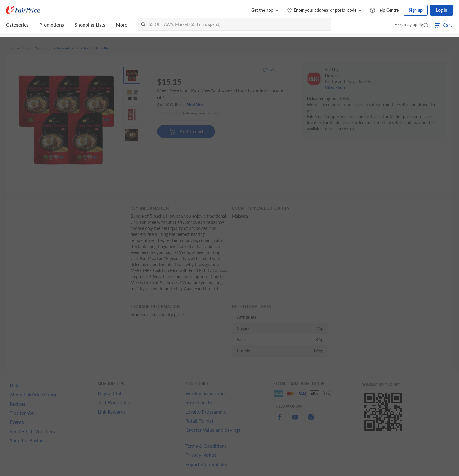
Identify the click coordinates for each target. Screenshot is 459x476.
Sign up (416, 10)
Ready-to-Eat (67, 48)
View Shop (335, 88)
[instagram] (311, 421)
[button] (426, 25)
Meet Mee (195, 105)
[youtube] (295, 421)
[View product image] (132, 75)
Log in (442, 10)
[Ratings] (189, 113)
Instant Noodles (97, 48)
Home (14, 48)
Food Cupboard (38, 48)
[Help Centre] (384, 10)
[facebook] (280, 421)
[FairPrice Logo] (23, 10)
